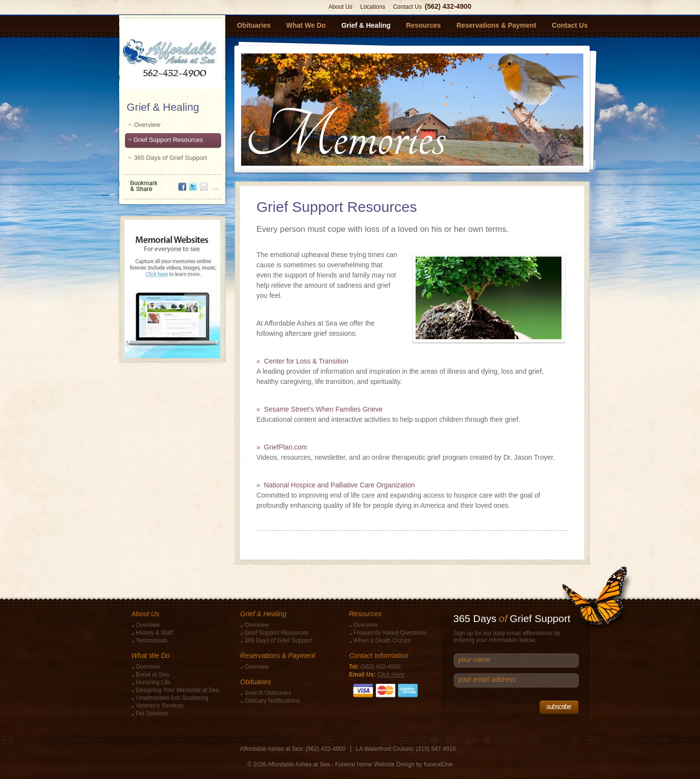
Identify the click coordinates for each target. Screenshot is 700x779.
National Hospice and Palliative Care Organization (340, 485)
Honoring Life (153, 682)
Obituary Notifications (272, 701)
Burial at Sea (152, 675)
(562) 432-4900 (448, 6)
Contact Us (407, 7)
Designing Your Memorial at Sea (177, 690)
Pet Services (152, 713)
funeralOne (438, 764)
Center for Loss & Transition (306, 361)
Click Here (391, 675)
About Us (341, 7)
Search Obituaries (268, 693)
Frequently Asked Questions (390, 633)
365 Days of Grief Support (171, 158)
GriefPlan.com (286, 447)
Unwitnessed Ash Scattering (172, 698)
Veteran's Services (160, 706)
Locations (373, 7)
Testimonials (152, 641)
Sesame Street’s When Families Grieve (323, 409)
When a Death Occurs (382, 641)
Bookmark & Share (172, 182)
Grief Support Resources (168, 140)
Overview (147, 125)
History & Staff (154, 633)
